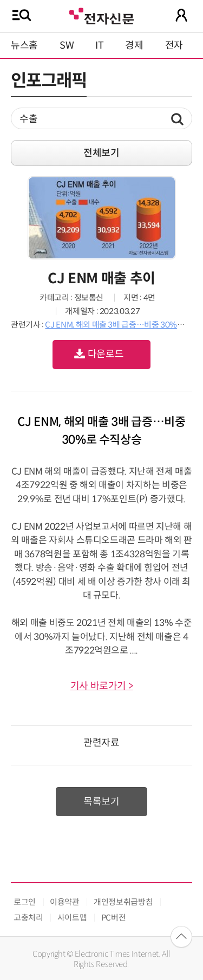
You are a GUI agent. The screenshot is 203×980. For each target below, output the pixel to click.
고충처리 (28, 918)
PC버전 (114, 918)
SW (67, 45)
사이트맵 (72, 918)
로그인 (25, 902)
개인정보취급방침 (123, 902)
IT (99, 45)
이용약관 (65, 902)
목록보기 (101, 802)
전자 (174, 45)
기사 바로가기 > (102, 686)
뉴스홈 (24, 45)
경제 (134, 45)
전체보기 (101, 153)
